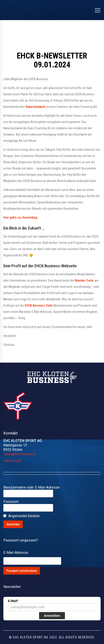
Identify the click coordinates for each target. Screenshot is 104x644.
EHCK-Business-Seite (39, 305)
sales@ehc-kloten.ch (20, 454)
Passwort (11, 502)
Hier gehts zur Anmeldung (20, 217)
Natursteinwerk (35, 107)
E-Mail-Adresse (16, 553)
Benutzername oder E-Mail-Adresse (31, 487)
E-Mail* (13, 601)
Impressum (12, 461)
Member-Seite (84, 280)
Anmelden (52, 616)
